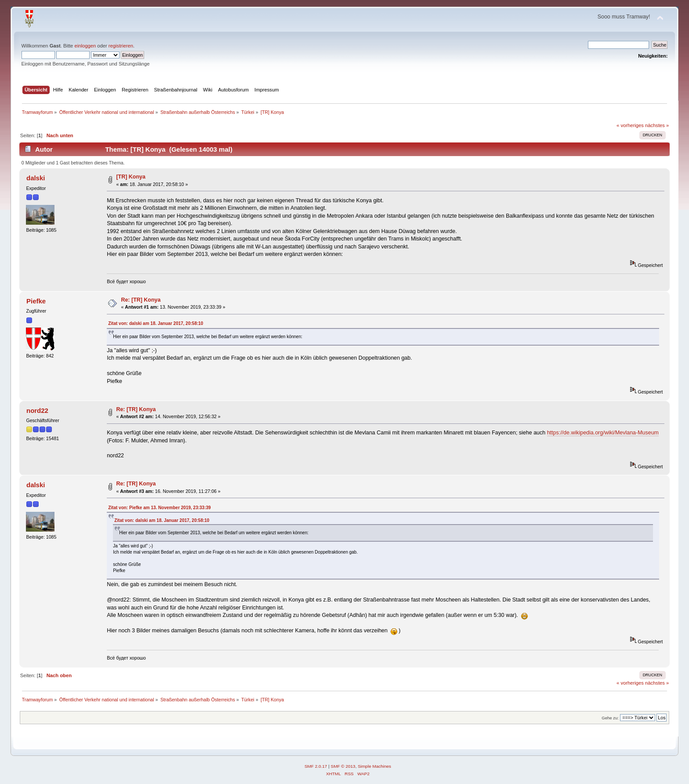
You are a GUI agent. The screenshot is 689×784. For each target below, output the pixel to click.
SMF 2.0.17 (316, 766)
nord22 (37, 410)
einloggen (85, 46)
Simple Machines (374, 766)
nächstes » (657, 125)
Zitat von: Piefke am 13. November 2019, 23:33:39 (159, 508)
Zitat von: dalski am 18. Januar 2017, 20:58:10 (156, 323)
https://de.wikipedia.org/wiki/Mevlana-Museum (603, 433)
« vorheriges (630, 125)
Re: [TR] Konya (141, 300)
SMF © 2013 (343, 766)
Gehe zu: (610, 718)
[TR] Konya (131, 177)
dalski (36, 178)
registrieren (121, 46)
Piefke (36, 301)
